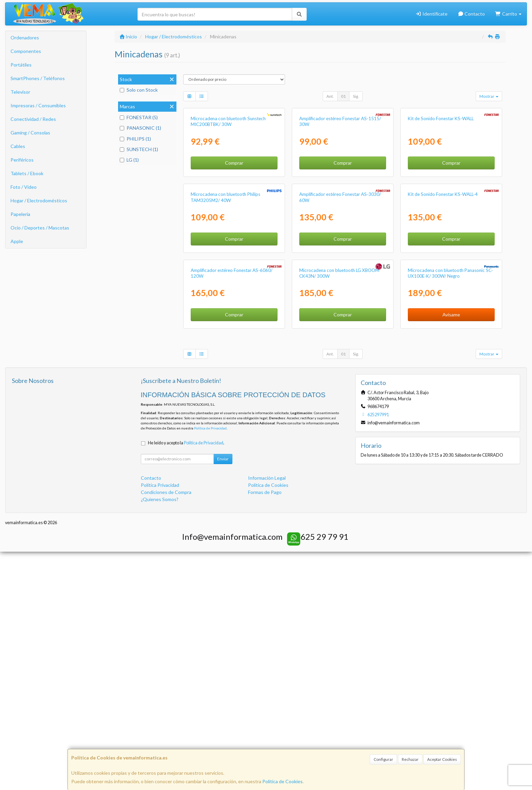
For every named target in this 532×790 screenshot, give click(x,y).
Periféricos (22, 160)
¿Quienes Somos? (160, 737)
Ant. (330, 96)
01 (343, 96)
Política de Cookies (282, 781)
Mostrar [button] (489, 96)
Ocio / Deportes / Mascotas (40, 228)
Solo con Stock (139, 90)
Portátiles (21, 65)
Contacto (471, 14)
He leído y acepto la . (186, 681)
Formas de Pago (265, 730)
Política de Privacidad (210, 666)
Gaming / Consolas (30, 133)
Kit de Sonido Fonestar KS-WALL (441, 198)
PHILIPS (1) (135, 139)
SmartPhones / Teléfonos (38, 78)
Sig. (356, 96)
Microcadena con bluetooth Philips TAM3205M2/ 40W (225, 356)
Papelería (20, 214)
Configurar (383, 759)
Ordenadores (25, 38)
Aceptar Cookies (442, 759)
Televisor (20, 92)
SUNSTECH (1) (139, 149)
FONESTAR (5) (139, 117)
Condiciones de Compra (166, 730)
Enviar (223, 697)
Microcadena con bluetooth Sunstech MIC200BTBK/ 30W (228, 201)
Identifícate (431, 14)
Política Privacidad (160, 723)
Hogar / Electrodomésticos (39, 200)
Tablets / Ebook (27, 173)
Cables (18, 146)
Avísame (451, 553)
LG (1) (129, 160)
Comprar (234, 242)
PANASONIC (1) (140, 128)
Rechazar (410, 759)
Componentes (26, 51)
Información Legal (267, 716)
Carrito (508, 14)
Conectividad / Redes (33, 119)
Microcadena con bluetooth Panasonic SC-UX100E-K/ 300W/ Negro (450, 511)
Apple (17, 241)
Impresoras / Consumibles (38, 105)
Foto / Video (24, 187)
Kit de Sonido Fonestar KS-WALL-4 (443, 353)
